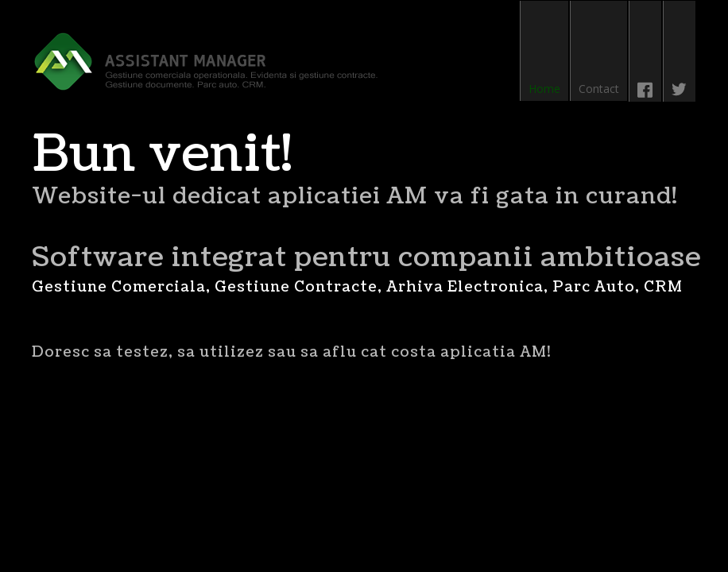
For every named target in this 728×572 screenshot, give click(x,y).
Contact (599, 89)
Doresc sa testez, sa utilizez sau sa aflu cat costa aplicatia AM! (291, 352)
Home (544, 89)
